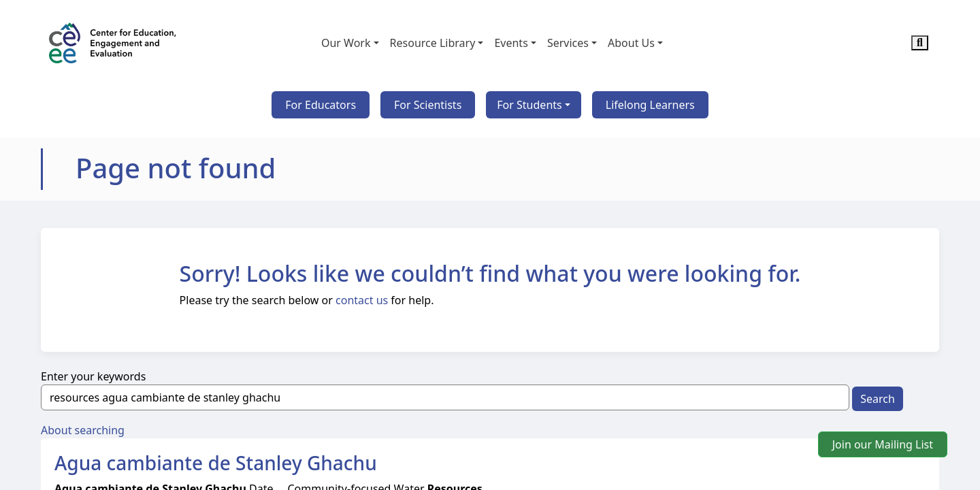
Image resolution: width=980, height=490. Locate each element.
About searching (83, 430)
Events (511, 43)
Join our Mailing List (883, 444)
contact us (362, 300)
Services (568, 43)
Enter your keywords (93, 376)
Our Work (346, 43)
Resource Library (433, 43)
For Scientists (428, 105)
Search (878, 399)
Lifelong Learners (650, 105)
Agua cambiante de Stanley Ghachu (216, 463)
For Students (529, 105)
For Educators (321, 105)
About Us (631, 43)
